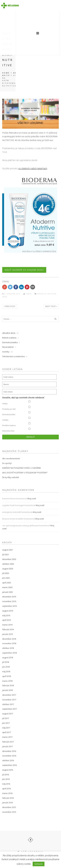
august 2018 (8, 658)
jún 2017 (6, 723)
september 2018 (9, 653)
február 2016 (8, 798)
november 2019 (9, 601)
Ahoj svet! (32, 499)
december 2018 (9, 639)
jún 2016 (6, 779)
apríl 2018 (6, 676)
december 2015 (9, 807)
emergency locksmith (12, 512)
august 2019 (8, 611)
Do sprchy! (7, 463)
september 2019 (9, 606)
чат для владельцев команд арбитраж (20, 525)
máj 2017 (6, 728)
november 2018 (9, 643)
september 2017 (9, 709)
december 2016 (9, 751)
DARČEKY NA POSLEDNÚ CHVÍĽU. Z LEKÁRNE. (22, 468)
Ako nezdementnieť (11, 459)
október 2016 (8, 760)
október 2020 (8, 564)
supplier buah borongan (13, 505)
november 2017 (9, 700)
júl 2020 (6, 573)
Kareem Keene (9, 499)
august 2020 (8, 569)
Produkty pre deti (9, 409)
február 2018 (8, 685)
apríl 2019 (6, 620)
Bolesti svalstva (9, 338)
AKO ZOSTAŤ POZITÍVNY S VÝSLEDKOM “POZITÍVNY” (25, 473)
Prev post (10, 306)
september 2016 (9, 765)
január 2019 (7, 634)
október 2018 (8, 648)
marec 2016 (7, 793)
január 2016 (7, 802)
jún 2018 (6, 667)
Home (6, 73)
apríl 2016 (6, 789)
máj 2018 (6, 671)
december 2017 (9, 695)
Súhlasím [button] (39, 864)
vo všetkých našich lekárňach (33, 168)
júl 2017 (6, 718)
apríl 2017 (6, 732)
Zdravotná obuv (8, 431)
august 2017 (8, 714)
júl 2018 (6, 662)
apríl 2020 (6, 583)
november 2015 (9, 812)
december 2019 (9, 597)
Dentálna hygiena (9, 425)
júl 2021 (6, 554)
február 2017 (8, 742)
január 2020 (7, 592)
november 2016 (9, 756)
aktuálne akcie (9, 333)
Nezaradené (8, 347)
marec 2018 (7, 681)
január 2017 (7, 746)
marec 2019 (7, 625)
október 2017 (8, 704)
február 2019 (8, 629)
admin (28, 294)
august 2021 (8, 550)
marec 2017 (7, 737)
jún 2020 (6, 578)
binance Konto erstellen (13, 519)
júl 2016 (6, 775)
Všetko (5, 404)
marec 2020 (7, 587)
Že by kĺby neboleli (11, 477)
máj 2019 (6, 615)
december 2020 (9, 559)
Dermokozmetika (10, 342)
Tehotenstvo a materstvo (14, 356)
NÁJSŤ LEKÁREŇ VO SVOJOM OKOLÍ (24, 270)
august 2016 (8, 770)
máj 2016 (6, 784)
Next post (51, 306)
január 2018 (7, 690)
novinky (6, 352)
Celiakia (5, 420)
